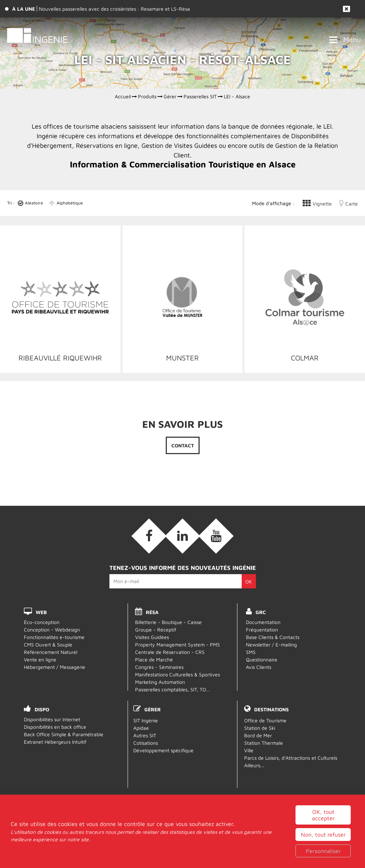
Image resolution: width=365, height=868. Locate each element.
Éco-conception (42, 622)
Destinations (271, 709)
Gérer (153, 709)
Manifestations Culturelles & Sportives (178, 674)
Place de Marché (154, 659)
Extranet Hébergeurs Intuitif (55, 742)
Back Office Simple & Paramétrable (64, 734)
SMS (251, 652)
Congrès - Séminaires (159, 667)
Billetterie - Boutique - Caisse (168, 622)
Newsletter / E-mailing (271, 644)
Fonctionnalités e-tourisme (54, 637)
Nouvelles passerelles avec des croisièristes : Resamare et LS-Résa (114, 9)
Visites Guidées (152, 637)
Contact (183, 445)
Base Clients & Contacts (273, 637)
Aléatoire (34, 203)
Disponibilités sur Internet (52, 719)
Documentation (263, 622)
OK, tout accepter (323, 838)
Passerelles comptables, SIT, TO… (173, 689)
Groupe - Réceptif (156, 630)
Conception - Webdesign (52, 630)
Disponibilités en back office (55, 727)
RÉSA (152, 612)
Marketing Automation (160, 682)
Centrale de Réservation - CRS (170, 652)
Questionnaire (262, 659)
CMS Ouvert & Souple (48, 644)
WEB (41, 612)
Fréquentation (262, 630)
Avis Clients (259, 667)
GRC (261, 612)
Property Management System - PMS (178, 644)
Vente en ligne (40, 659)
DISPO (42, 709)
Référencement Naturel (51, 652)
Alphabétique (70, 203)
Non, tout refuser (323, 857)
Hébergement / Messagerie (55, 667)
